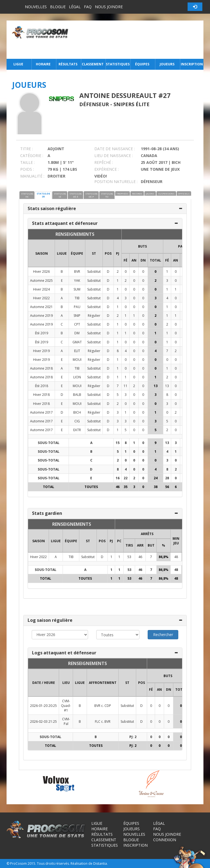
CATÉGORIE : (32, 156)
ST (94, 253)
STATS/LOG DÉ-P (91, 195)
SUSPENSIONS (166, 194)
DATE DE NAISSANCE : (115, 149)
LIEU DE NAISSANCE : (114, 156)
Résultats (68, 64)
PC (119, 541)
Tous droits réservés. (53, 863)
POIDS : (27, 169)
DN (143, 260)
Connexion (165, 840)
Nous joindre (109, 7)
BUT (151, 545)
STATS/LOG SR (43, 195)
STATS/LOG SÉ (60, 195)
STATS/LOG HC (27, 195)
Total (155, 260)
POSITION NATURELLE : (116, 182)
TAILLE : (27, 162)
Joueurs (167, 64)
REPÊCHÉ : (104, 162)
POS (108, 253)
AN (134, 260)
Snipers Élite (132, 104)
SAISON (42, 253)
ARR (140, 545)
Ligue (18, 64)
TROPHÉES (122, 194)
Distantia (100, 863)
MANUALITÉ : (32, 176)
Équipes (142, 64)
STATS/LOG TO (107, 195)
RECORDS (137, 194)
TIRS (129, 545)
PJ (118, 253)
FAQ (88, 7)
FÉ (126, 260)
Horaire (43, 64)
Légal (75, 7)
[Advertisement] (137, 40)
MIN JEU (176, 541)
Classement (93, 64)
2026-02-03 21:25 (43, 722)
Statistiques (118, 64)
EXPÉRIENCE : (107, 169)
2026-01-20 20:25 (43, 706)
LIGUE (62, 253)
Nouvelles (36, 7)
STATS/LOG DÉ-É (75, 195)
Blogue (58, 7)
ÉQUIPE (77, 253)
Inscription (192, 64)
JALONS (150, 194)
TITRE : (27, 149)
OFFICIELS (184, 194)
